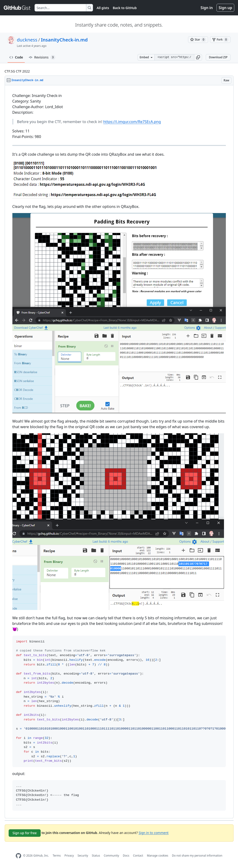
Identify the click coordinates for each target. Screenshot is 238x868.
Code (16, 57)
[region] (119, 452)
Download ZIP (218, 57)
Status (96, 856)
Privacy (69, 856)
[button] (198, 57)
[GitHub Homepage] (18, 856)
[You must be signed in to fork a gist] (220, 40)
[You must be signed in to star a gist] (198, 40)
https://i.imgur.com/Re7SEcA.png (132, 122)
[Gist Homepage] (17, 8)
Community (111, 856)
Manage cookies (158, 856)
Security (83, 856)
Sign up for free (25, 833)
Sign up (225, 8)
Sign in (207, 8)
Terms (57, 856)
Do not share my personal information (197, 856)
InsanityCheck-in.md (64, 40)
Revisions (42, 57)
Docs (126, 856)
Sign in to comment (153, 832)
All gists (103, 8)
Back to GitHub (125, 8)
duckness (27, 40)
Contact (138, 856)
